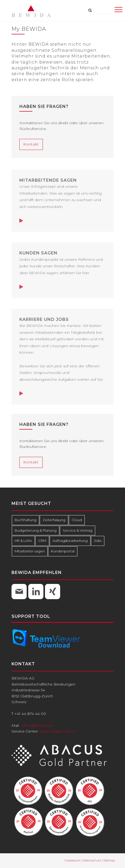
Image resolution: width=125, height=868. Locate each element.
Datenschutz (92, 860)
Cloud (74, 520)
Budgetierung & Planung (34, 530)
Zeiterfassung (53, 520)
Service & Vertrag (74, 530)
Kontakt (31, 144)
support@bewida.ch (58, 731)
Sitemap (109, 860)
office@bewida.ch (37, 725)
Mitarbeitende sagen (48, 182)
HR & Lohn (23, 541)
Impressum (72, 860)
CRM (41, 541)
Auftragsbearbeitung (68, 541)
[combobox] (104, 10)
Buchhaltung (25, 520)
